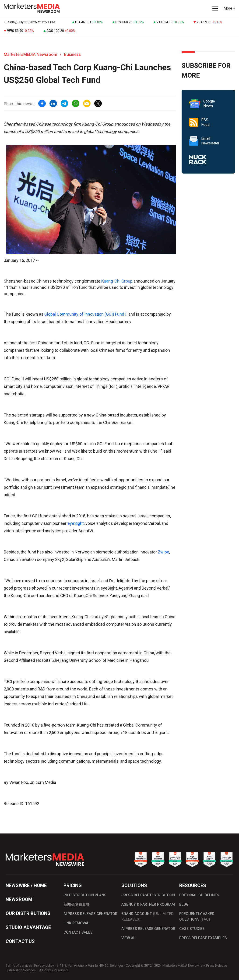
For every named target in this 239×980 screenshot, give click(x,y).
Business (72, 54)
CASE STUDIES (192, 929)
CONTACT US (20, 941)
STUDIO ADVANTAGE (28, 927)
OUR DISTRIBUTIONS (28, 913)
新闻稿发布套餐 (77, 904)
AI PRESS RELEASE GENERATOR (90, 914)
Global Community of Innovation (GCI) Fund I (85, 314)
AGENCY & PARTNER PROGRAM (148, 904)
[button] (215, 9)
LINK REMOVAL (76, 923)
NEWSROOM (19, 899)
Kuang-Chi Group (117, 281)
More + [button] (229, 8)
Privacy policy (44, 966)
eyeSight (76, 523)
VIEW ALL (129, 938)
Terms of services (19, 966)
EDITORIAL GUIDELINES (199, 895)
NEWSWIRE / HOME (26, 885)
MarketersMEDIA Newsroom (30, 54)
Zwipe (163, 552)
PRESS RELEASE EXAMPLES (203, 938)
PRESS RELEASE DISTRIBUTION (148, 895)
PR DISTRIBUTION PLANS (85, 895)
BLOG (184, 904)
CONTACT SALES (78, 932)
